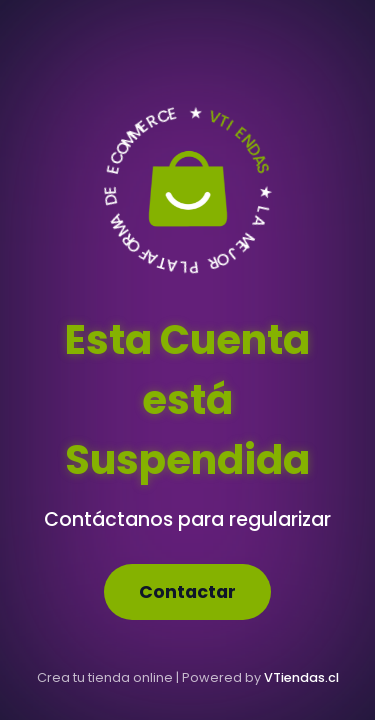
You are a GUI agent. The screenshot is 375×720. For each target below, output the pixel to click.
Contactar (187, 592)
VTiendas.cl (301, 677)
